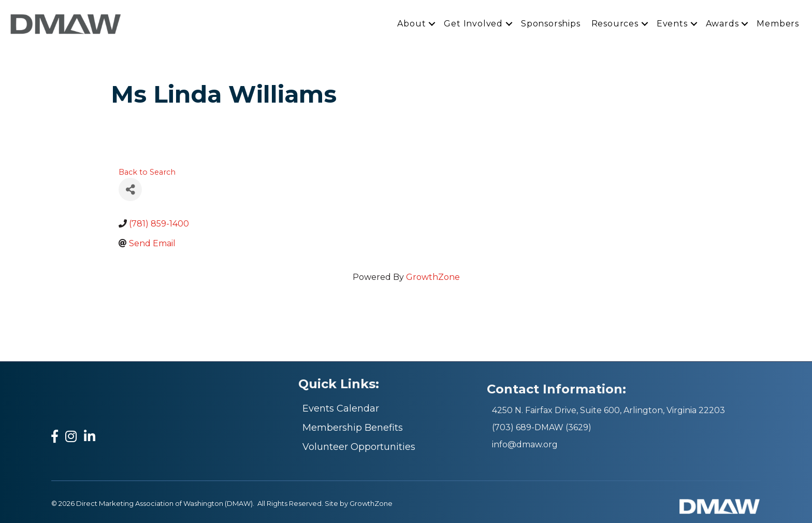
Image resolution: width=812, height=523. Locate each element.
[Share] (130, 189)
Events (672, 24)
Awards (722, 24)
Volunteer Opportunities (359, 447)
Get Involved (473, 24)
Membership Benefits (353, 428)
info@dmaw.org (525, 444)
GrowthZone (433, 277)
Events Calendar (341, 408)
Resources (615, 24)
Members (778, 24)
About (411, 24)
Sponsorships (551, 24)
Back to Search (147, 172)
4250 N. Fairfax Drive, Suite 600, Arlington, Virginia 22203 (608, 410)
